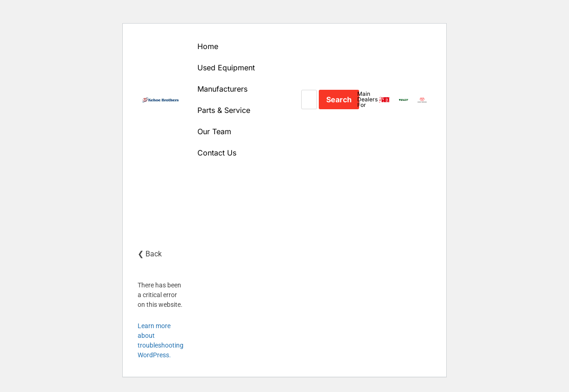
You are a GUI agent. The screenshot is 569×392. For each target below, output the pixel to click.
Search (339, 100)
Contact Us (217, 153)
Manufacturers (222, 89)
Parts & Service (224, 110)
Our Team (214, 131)
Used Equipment (226, 68)
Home (208, 46)
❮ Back (150, 254)
